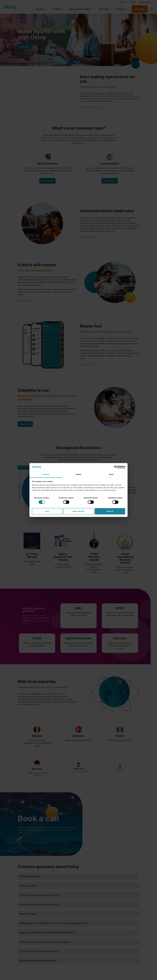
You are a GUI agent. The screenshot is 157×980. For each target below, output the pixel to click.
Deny (47, 511)
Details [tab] (78, 474)
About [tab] (111, 474)
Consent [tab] (46, 474)
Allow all (110, 511)
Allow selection (78, 511)
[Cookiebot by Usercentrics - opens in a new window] (116, 467)
